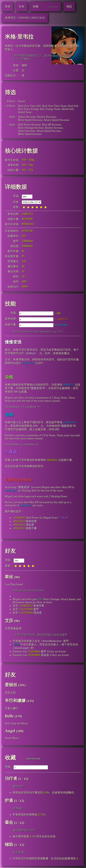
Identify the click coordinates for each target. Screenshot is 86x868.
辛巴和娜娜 (15, 701)
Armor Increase (27, 131)
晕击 (9, 823)
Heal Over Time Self (29, 106)
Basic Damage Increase (31, 128)
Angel (10, 731)
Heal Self (73, 106)
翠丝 (9, 577)
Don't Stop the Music (17, 724)
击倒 (9, 415)
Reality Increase (54, 128)
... (6, 369)
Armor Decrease (27, 117)
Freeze (22, 101)
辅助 (24, 65)
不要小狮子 (12, 709)
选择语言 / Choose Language (25, 18)
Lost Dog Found (14, 584)
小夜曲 (11, 452)
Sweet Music (12, 738)
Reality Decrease (47, 117)
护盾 (9, 801)
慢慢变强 (13, 342)
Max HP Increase (52, 125)
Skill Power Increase (29, 125)
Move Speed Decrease (30, 120)
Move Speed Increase (30, 134)
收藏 (10, 758)
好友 (10, 551)
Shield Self (68, 109)
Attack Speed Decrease (57, 120)
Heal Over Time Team (54, 106)
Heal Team (24, 109)
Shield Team (25, 112)
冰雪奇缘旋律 (13, 629)
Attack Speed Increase (49, 131)
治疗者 (11, 778)
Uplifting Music (19, 480)
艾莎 (9, 621)
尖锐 (9, 377)
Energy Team (53, 109)
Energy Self (38, 109)
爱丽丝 (11, 685)
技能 (10, 304)
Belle (9, 716)
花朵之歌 (10, 693)
